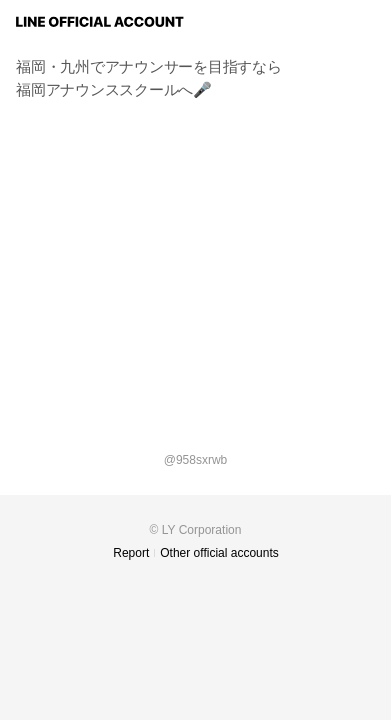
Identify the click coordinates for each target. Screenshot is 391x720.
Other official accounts (219, 553)
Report (131, 553)
